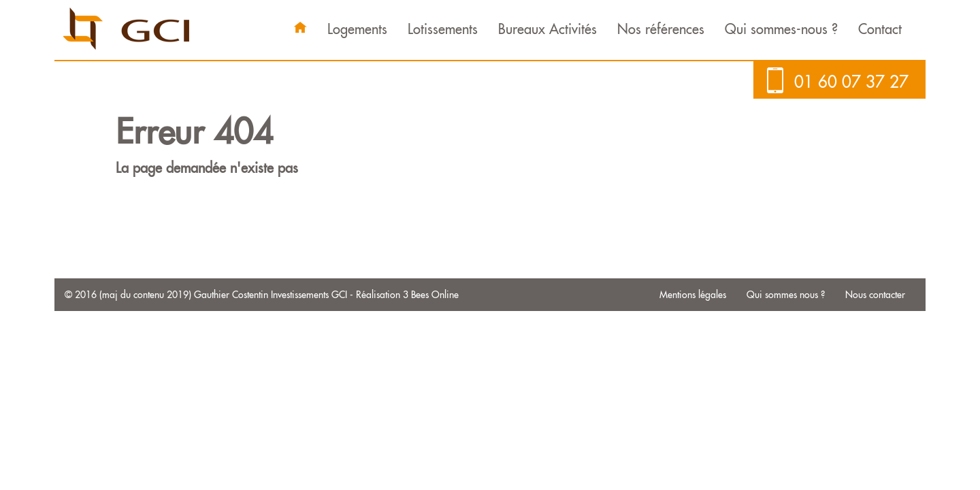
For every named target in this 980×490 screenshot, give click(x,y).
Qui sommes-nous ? (781, 29)
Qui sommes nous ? (786, 295)
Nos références (661, 29)
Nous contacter (875, 295)
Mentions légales (693, 295)
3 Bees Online (431, 295)
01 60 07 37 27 (851, 82)
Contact (880, 29)
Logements (357, 29)
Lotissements (443, 29)
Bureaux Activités (548, 29)
